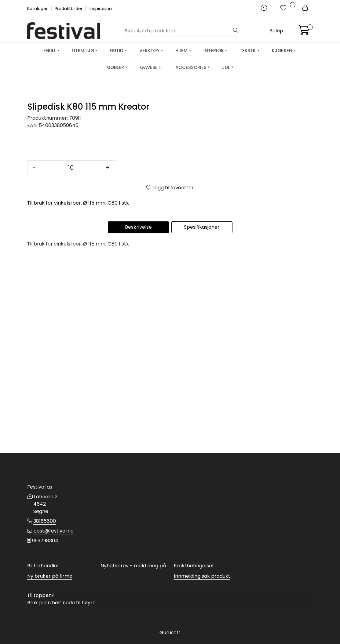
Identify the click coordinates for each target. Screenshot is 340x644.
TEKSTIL (248, 51)
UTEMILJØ (83, 51)
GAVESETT (152, 67)
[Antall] (71, 366)
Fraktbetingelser (194, 566)
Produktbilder (69, 9)
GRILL (50, 51)
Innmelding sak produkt (202, 576)
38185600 (45, 521)
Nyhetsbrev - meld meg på (133, 566)
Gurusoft (170, 633)
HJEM (181, 51)
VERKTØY (149, 51)
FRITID (117, 51)
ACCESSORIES (191, 67)
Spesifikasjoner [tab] (202, 425)
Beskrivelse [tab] (138, 425)
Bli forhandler (43, 566)
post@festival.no (53, 531)
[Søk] (178, 31)
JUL (226, 67)
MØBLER (115, 67)
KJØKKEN (282, 51)
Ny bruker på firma (50, 576)
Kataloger (38, 9)
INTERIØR (214, 51)
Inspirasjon (101, 9)
